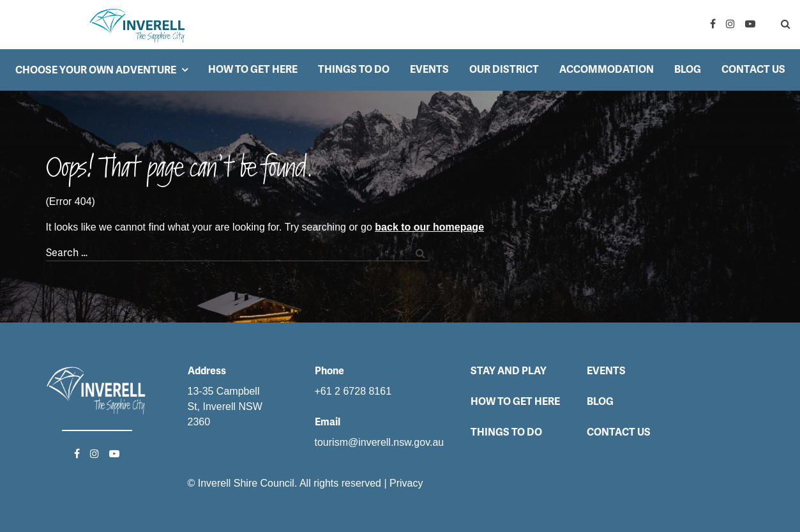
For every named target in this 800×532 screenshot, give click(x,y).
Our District (504, 69)
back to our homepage (429, 227)
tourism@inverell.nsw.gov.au (380, 442)
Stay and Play (509, 371)
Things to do (354, 69)
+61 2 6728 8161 (353, 391)
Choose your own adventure (96, 70)
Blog (688, 69)
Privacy (406, 483)
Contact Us (753, 69)
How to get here (253, 69)
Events (429, 69)
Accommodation (607, 69)
